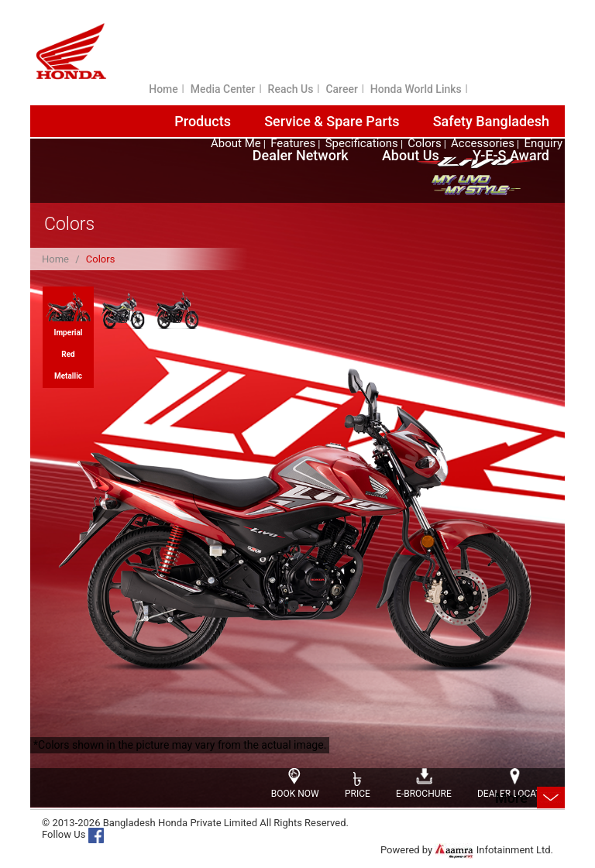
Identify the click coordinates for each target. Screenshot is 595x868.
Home (163, 89)
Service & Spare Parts (332, 121)
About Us (411, 155)
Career (341, 89)
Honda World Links (416, 89)
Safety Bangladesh (491, 121)
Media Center (223, 89)
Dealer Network (301, 155)
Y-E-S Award (511, 155)
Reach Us (291, 89)
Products (203, 121)
